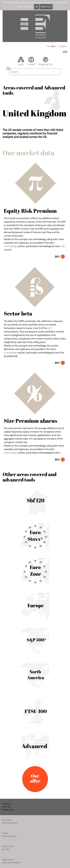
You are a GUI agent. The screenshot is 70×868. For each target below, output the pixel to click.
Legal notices (8, 860)
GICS (50, 328)
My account (7, 820)
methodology (11, 246)
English (63, 46)
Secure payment (9, 836)
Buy (57, 257)
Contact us (7, 804)
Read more (46, 7)
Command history (10, 823)
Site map (6, 806)
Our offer (6, 849)
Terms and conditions (11, 862)
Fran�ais (52, 46)
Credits (5, 833)
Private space (8, 810)
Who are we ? (8, 846)
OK (37, 7)
